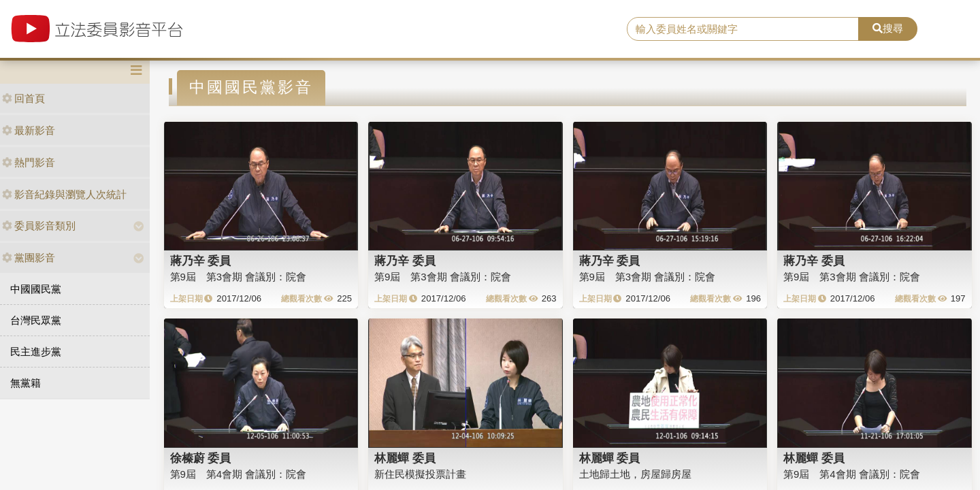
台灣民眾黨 (36, 320)
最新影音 (29, 130)
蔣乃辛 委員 (201, 261)
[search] (743, 29)
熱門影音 (29, 162)
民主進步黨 (36, 352)
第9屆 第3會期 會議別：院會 (239, 277)
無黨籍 (26, 383)
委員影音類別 (39, 226)
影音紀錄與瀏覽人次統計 (64, 194)
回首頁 (23, 98)
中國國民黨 (36, 289)
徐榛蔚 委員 (201, 458)
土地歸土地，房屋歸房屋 (635, 474)
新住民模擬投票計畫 (420, 474)
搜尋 (888, 28)
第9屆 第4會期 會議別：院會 (239, 474)
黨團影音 (29, 258)
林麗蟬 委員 (405, 458)
